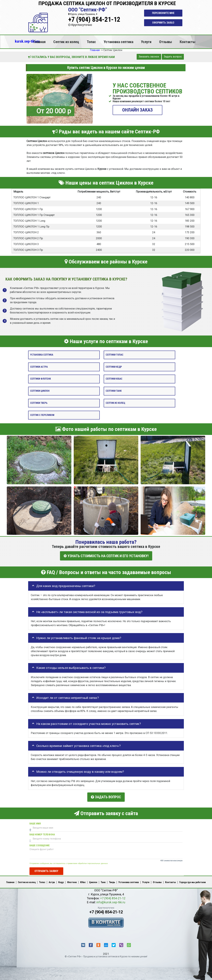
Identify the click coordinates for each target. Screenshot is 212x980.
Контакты (187, 42)
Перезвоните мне (163, 13)
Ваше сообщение (40, 844)
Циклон (93, 881)
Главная (40, 42)
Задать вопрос (173, 57)
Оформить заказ (163, 23)
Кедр (61, 881)
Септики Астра (39, 367)
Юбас (83, 881)
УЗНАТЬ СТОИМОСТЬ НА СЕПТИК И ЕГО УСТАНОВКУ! (106, 556)
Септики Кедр (114, 367)
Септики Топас (115, 355)
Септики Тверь (39, 403)
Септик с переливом (42, 415)
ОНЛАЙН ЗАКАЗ (137, 110)
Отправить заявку (46, 870)
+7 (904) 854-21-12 (94, 19)
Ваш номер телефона (42, 833)
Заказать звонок (149, 57)
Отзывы (166, 42)
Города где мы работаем (193, 881)
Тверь (112, 881)
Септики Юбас (114, 379)
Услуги (146, 42)
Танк (103, 881)
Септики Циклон (40, 391)
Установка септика (119, 42)
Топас (91, 42)
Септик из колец (66, 42)
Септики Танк (114, 391)
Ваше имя (35, 823)
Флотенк (72, 881)
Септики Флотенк (40, 379)
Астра (52, 881)
